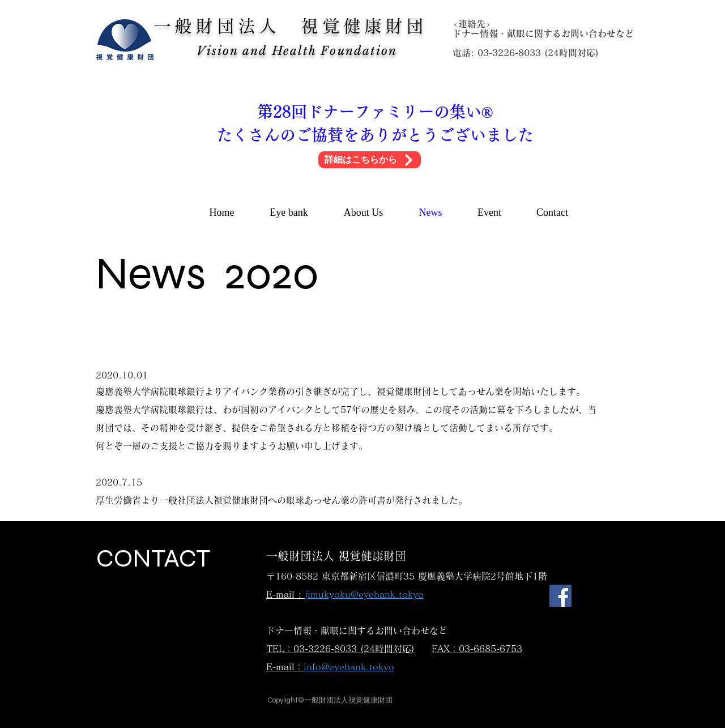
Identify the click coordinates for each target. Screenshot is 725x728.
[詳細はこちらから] (370, 160)
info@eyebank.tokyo (349, 667)
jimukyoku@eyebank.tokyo (364, 594)
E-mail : (285, 594)
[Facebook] (560, 596)
